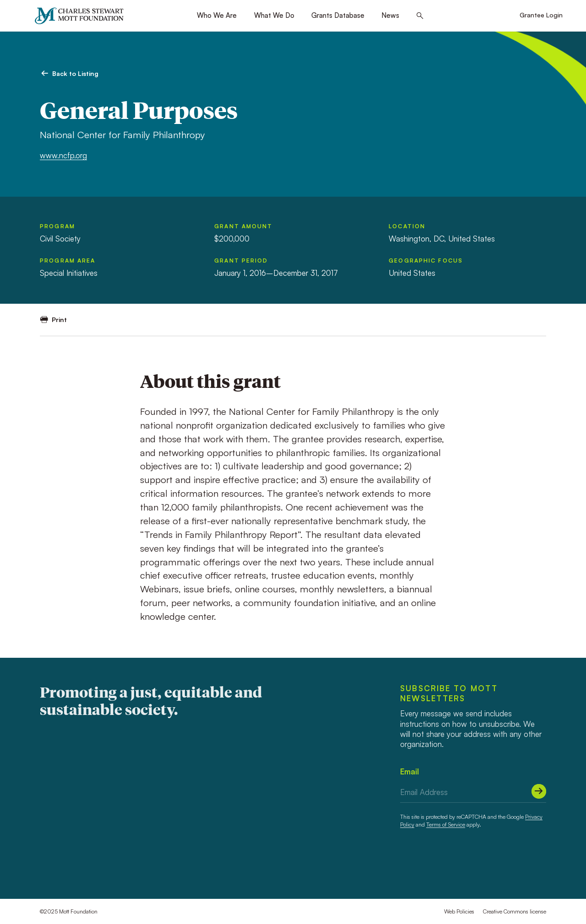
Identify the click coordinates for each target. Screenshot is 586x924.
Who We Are (217, 15)
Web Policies (459, 911)
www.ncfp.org (63, 155)
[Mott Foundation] (83, 16)
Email (410, 771)
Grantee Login (541, 15)
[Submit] (539, 791)
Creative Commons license (515, 911)
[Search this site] (420, 16)
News (390, 15)
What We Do (274, 15)
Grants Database (338, 15)
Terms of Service (446, 825)
